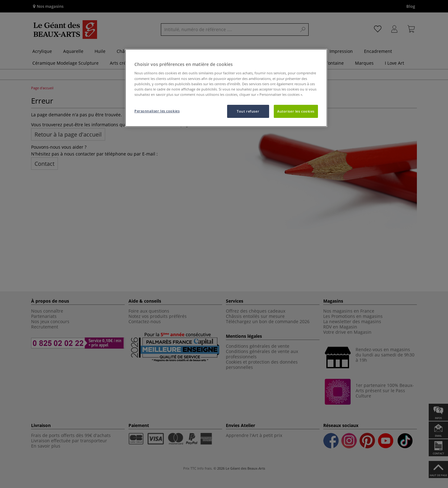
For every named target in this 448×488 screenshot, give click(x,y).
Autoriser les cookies (296, 111)
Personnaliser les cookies (157, 111)
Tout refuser (248, 111)
